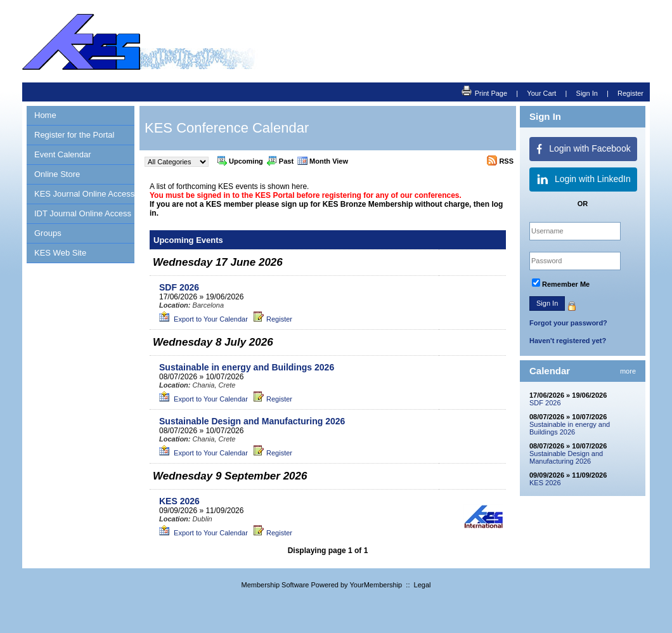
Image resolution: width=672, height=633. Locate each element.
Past (280, 160)
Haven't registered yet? (568, 341)
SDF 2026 (545, 403)
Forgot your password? (568, 323)
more (628, 371)
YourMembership (376, 585)
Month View (323, 160)
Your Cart (541, 93)
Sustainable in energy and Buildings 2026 (570, 428)
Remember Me (566, 284)
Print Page (484, 92)
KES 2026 (545, 483)
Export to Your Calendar (204, 319)
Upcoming (240, 160)
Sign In (587, 93)
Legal (423, 585)
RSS (500, 160)
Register (630, 93)
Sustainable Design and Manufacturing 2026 (566, 457)
